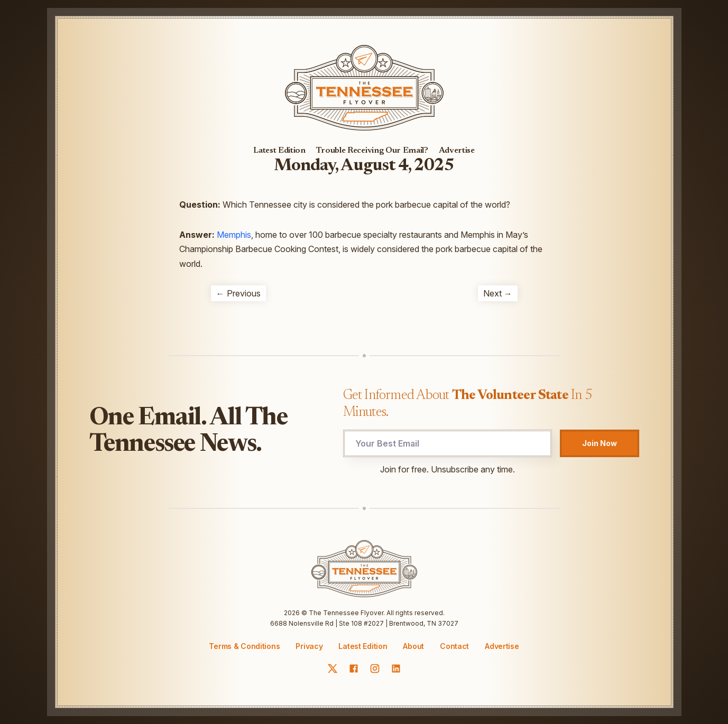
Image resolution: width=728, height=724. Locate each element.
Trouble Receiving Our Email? (372, 151)
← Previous (238, 293)
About (413, 646)
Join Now (600, 443)
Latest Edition (279, 151)
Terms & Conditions (244, 646)
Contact (454, 646)
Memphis (234, 235)
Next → (498, 293)
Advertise (457, 151)
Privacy (309, 646)
